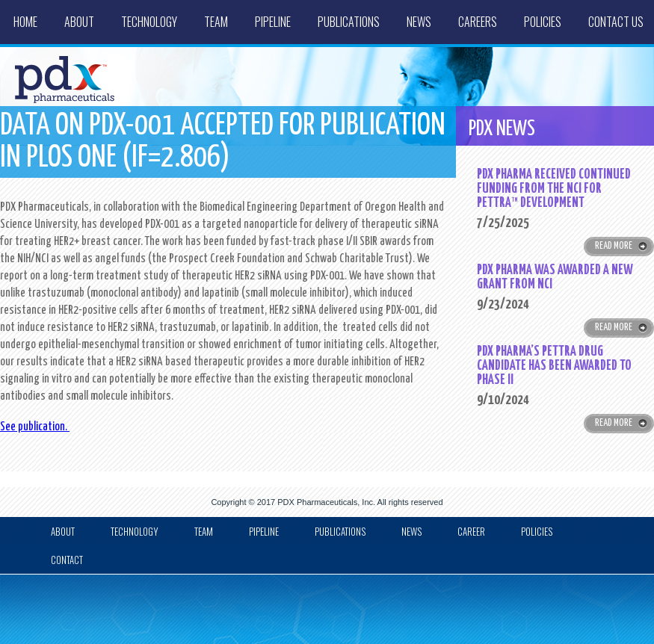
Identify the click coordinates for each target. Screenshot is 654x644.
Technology (149, 22)
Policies (543, 22)
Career (471, 531)
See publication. (35, 427)
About (79, 22)
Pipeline (273, 22)
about (63, 531)
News (419, 22)
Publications (349, 22)
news (411, 531)
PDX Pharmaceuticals (317, 502)
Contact (67, 560)
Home (25, 22)
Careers (478, 22)
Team (216, 22)
